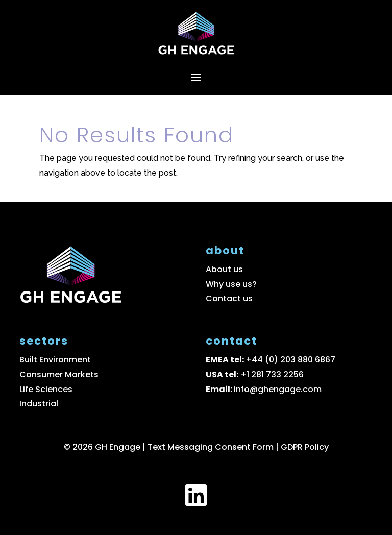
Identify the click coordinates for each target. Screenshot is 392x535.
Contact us (229, 298)
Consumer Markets (59, 374)
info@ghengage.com (278, 389)
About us (224, 269)
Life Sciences (46, 389)
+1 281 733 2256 (272, 374)
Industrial (39, 404)
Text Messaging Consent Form (212, 447)
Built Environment (55, 360)
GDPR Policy (305, 447)
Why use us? (231, 284)
